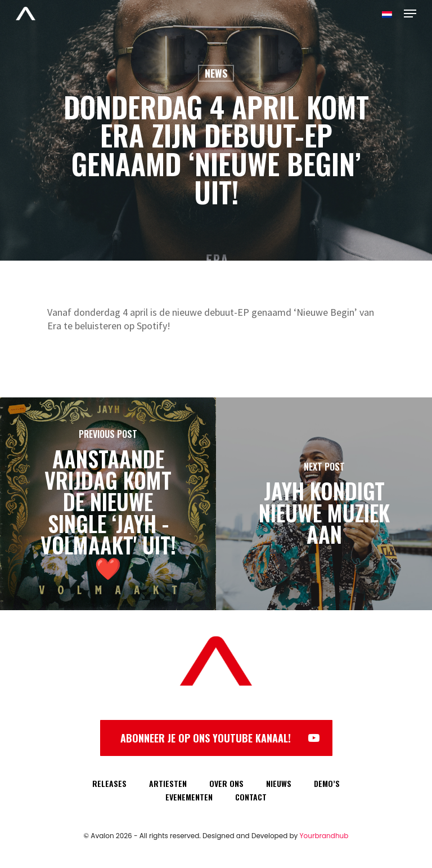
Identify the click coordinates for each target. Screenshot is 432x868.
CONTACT (251, 797)
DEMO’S (327, 783)
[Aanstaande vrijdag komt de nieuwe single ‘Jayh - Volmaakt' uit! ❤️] (108, 504)
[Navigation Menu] (410, 14)
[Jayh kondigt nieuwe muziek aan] (324, 504)
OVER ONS (226, 783)
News (216, 73)
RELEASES (109, 783)
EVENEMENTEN (189, 797)
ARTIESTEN (168, 783)
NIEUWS (279, 783)
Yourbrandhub (324, 836)
